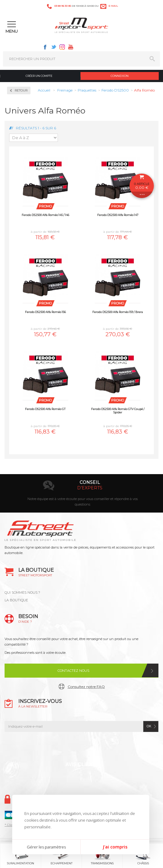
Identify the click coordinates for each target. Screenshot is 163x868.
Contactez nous (73, 671)
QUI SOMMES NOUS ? (22, 592)
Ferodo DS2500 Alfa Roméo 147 (118, 215)
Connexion (120, 76)
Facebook (45, 47)
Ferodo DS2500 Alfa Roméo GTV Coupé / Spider (118, 411)
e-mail (113, 6)
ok (149, 726)
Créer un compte (39, 76)
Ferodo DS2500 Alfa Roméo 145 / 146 (45, 215)
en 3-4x (55, 488)
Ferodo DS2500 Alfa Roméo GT (45, 409)
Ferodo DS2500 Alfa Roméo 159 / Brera (118, 312)
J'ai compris (115, 847)
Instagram (62, 47)
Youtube (71, 47)
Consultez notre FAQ (86, 687)
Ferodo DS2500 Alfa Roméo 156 (45, 312)
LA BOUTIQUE (16, 600)
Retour (21, 90)
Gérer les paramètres (46, 847)
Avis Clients (82, 764)
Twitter (54, 47)
